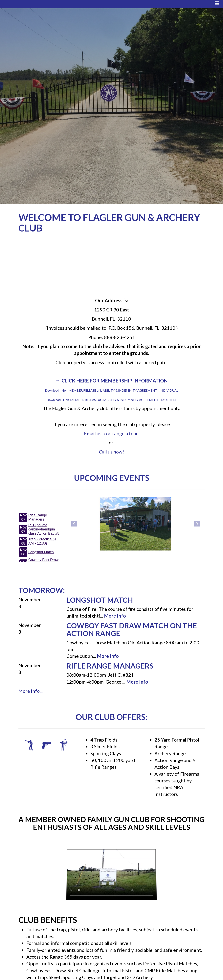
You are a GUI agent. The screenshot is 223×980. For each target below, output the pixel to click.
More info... (31, 691)
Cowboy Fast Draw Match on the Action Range (132, 629)
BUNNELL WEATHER (112, 266)
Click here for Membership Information (115, 381)
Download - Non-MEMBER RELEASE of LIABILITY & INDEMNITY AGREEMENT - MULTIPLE (112, 400)
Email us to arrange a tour (111, 433)
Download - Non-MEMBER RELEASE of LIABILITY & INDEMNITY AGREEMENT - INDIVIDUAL (112, 390)
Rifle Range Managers (110, 666)
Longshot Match (100, 600)
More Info (115, 616)
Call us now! (111, 452)
